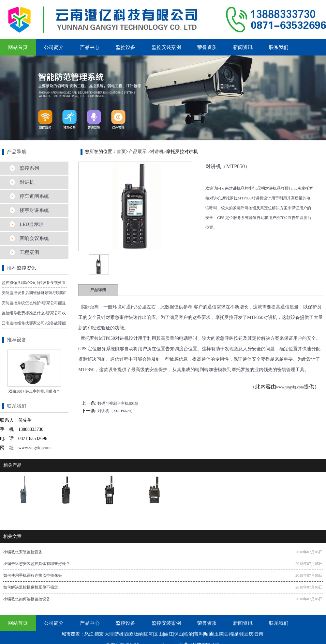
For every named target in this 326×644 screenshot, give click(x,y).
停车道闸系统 (34, 196)
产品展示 (138, 152)
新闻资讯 (243, 47)
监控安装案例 (166, 47)
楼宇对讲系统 (34, 210)
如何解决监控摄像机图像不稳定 (31, 587)
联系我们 (279, 47)
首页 (121, 152)
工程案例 (29, 252)
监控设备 (126, 47)
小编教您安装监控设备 (23, 552)
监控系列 (29, 168)
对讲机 (27, 182)
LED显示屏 (32, 224)
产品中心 (90, 47)
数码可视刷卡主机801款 (118, 403)
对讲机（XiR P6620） (116, 411)
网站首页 (18, 47)
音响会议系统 (34, 238)
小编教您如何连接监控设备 (27, 599)
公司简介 (54, 47)
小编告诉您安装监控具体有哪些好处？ (37, 564)
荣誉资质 (207, 47)
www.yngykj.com (290, 387)
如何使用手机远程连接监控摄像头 (33, 575)
